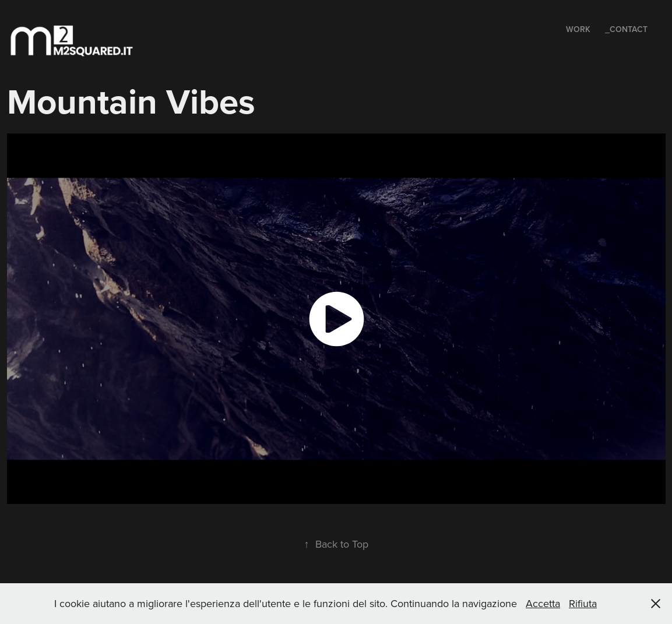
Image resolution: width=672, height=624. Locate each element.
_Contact (626, 29)
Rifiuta (583, 603)
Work (578, 29)
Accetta (543, 603)
